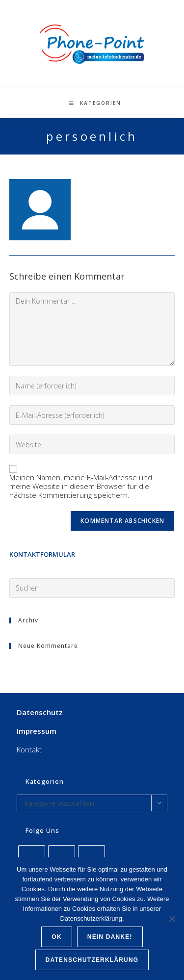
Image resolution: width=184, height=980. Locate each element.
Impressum (37, 731)
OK (56, 937)
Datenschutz (40, 712)
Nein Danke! (110, 937)
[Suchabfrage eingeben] (92, 588)
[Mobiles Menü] (95, 103)
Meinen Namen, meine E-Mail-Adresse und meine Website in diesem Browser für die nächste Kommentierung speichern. (81, 486)
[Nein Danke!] (172, 919)
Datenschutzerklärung (92, 960)
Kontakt (29, 749)
